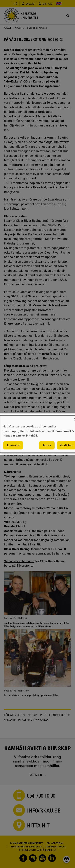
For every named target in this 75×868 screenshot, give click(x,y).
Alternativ (13, 445)
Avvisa (47, 445)
